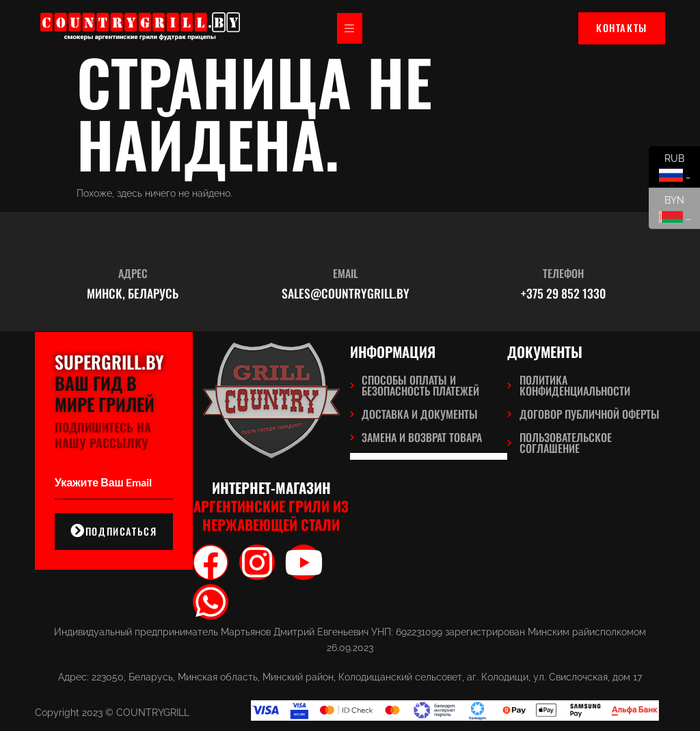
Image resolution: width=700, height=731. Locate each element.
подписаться (113, 532)
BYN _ (670, 212)
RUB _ (670, 170)
